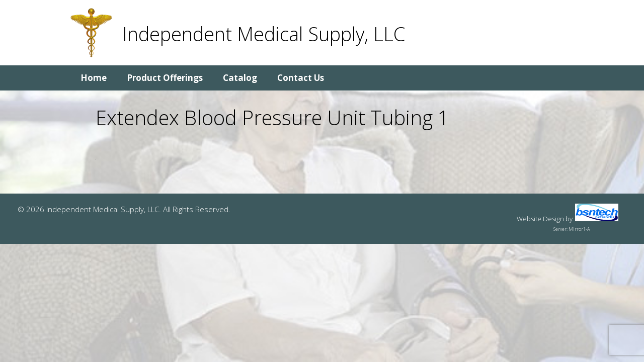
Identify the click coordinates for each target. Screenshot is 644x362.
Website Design (540, 219)
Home (94, 78)
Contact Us (301, 78)
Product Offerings (165, 78)
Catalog (240, 78)
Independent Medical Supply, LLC (264, 34)
